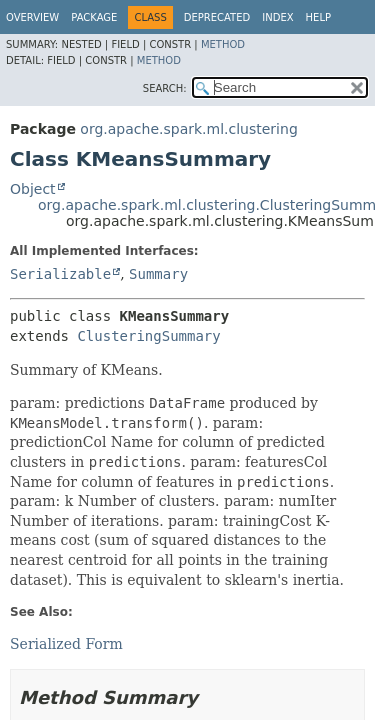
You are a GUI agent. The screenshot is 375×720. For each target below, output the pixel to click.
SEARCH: (165, 88)
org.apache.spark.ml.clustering (188, 129)
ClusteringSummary (148, 336)
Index (277, 17)
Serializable (60, 274)
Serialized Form (66, 644)
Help (318, 17)
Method (223, 44)
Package (94, 17)
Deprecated (217, 17)
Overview (32, 17)
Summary (158, 274)
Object (33, 189)
